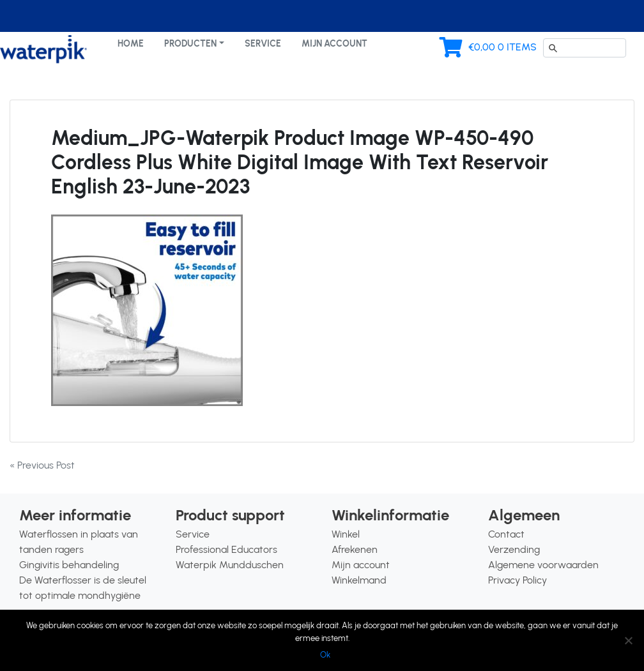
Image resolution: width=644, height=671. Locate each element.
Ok (325, 655)
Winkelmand (359, 580)
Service (263, 43)
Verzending (514, 549)
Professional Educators (226, 549)
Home (131, 43)
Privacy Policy (517, 580)
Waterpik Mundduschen (230, 565)
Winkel (346, 534)
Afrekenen (355, 549)
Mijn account (334, 43)
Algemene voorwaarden (543, 565)
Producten (190, 43)
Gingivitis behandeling (69, 565)
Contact (506, 534)
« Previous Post (42, 465)
